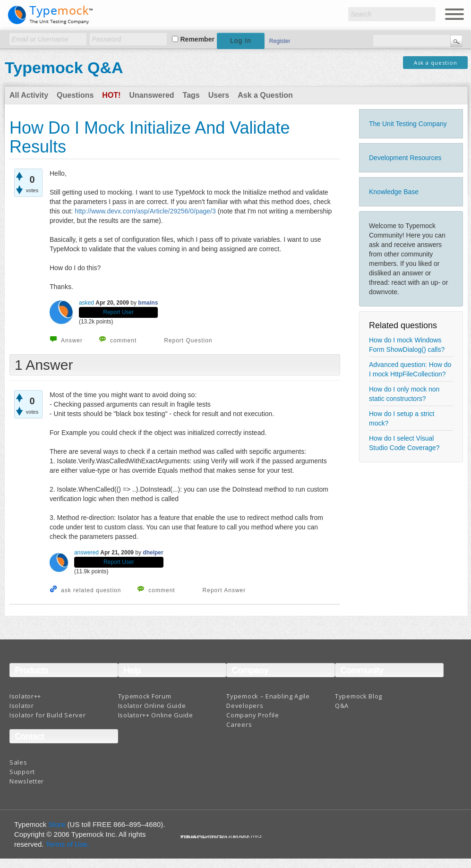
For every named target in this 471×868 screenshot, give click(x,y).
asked (86, 303)
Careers (239, 724)
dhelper (153, 553)
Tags (191, 95)
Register (280, 41)
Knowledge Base (394, 192)
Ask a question (436, 63)
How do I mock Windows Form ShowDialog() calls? (407, 345)
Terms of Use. (67, 844)
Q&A (342, 706)
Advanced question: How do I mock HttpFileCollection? (410, 369)
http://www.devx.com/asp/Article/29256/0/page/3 (145, 211)
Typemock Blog (359, 696)
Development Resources (405, 158)
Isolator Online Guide (152, 706)
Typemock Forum (145, 696)
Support (22, 772)
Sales (18, 762)
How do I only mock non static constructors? (404, 394)
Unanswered (151, 95)
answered (86, 553)
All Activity (29, 95)
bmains (148, 303)
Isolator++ (25, 696)
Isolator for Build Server (48, 715)
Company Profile (253, 715)
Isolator (22, 706)
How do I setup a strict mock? (402, 418)
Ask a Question (265, 95)
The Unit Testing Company (408, 124)
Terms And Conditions (215, 838)
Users (219, 95)
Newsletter (27, 781)
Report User (118, 312)
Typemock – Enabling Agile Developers (268, 701)
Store (57, 824)
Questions (75, 95)
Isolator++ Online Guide (156, 715)
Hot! (111, 95)
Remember (197, 39)
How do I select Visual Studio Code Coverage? (404, 443)
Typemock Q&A (64, 68)
